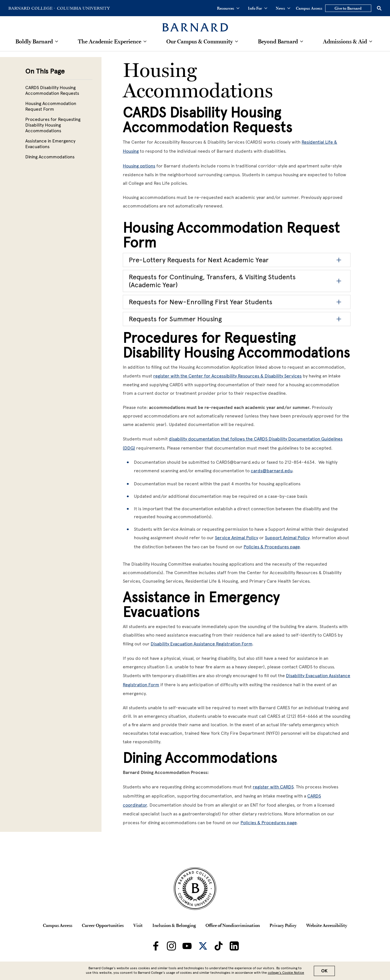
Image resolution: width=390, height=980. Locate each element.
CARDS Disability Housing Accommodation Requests (52, 90)
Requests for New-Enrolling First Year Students (201, 302)
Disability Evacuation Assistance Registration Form (201, 644)
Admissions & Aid (345, 41)
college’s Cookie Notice (286, 973)
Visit (138, 925)
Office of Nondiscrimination (233, 925)
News (283, 8)
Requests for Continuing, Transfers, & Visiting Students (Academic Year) (212, 281)
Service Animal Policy (237, 538)
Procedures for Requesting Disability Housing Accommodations (53, 125)
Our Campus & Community (200, 41)
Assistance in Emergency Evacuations (50, 144)
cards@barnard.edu (271, 471)
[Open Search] (379, 8)
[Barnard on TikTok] (219, 946)
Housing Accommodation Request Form (51, 106)
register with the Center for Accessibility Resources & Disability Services (227, 376)
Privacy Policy (283, 925)
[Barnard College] (195, 24)
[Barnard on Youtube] (187, 946)
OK (324, 971)
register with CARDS (273, 787)
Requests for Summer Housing (175, 319)
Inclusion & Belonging (174, 925)
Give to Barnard (348, 8)
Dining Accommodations (50, 157)
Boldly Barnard (34, 41)
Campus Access (309, 8)
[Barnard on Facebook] (156, 946)
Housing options (139, 166)
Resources (228, 8)
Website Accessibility (327, 925)
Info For (258, 8)
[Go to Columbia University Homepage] (83, 8)
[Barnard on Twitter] (203, 946)
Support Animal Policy (287, 538)
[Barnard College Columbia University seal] (195, 889)
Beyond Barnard (278, 41)
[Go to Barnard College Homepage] (32, 8)
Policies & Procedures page (272, 547)
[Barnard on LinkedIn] (234, 946)
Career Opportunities (103, 925)
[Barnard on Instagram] (171, 946)
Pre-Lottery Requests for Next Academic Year (199, 260)
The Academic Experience (110, 41)
